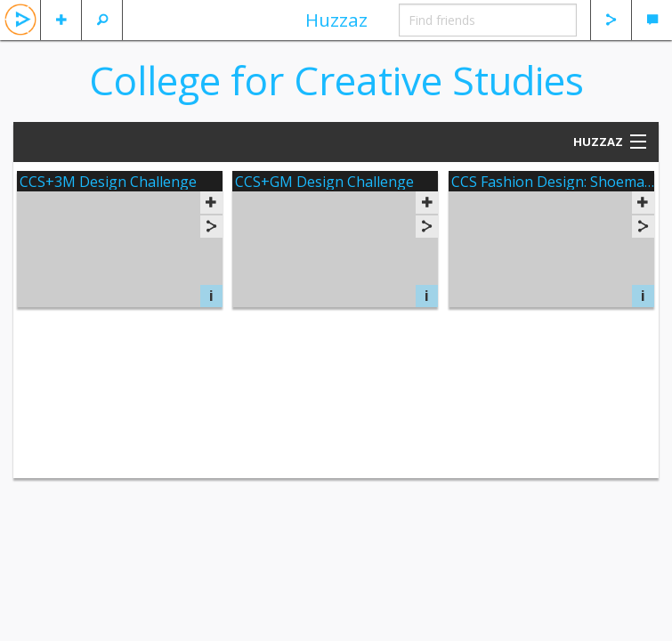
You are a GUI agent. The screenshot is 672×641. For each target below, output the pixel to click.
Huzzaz (336, 20)
